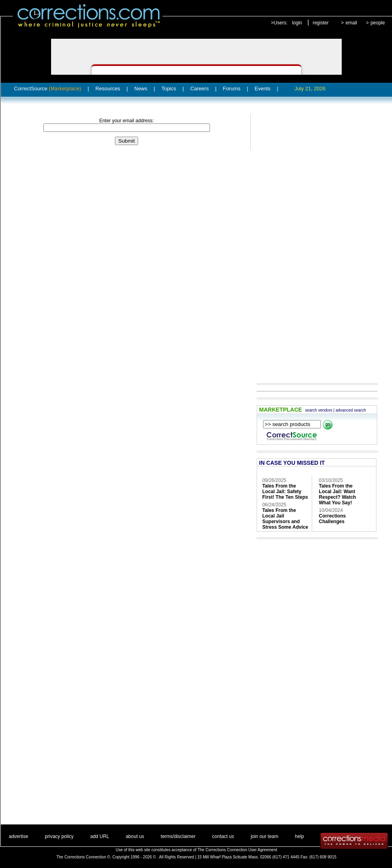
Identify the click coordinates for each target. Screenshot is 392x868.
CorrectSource (48, 89)
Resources (108, 89)
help (300, 836)
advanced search (351, 410)
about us (135, 836)
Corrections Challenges (332, 519)
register (321, 23)
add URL (100, 836)
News (141, 89)
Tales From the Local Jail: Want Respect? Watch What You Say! (338, 494)
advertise (19, 836)
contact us (223, 836)
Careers (200, 89)
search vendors (319, 410)
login (297, 23)
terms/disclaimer (178, 836)
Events (263, 89)
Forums (232, 89)
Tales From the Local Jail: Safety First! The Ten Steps (285, 492)
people (378, 23)
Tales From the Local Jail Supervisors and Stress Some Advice (285, 519)
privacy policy (59, 836)
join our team (264, 836)
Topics (169, 89)
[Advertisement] (309, 243)
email (351, 23)
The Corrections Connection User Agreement (238, 850)
